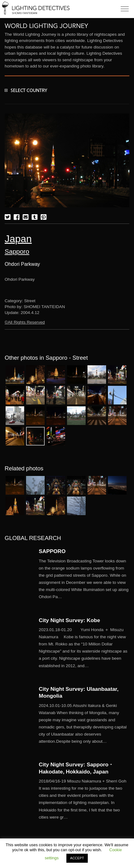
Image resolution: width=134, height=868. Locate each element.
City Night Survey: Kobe (69, 620)
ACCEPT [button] (77, 858)
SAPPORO (52, 551)
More (84, 579)
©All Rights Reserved (25, 322)
